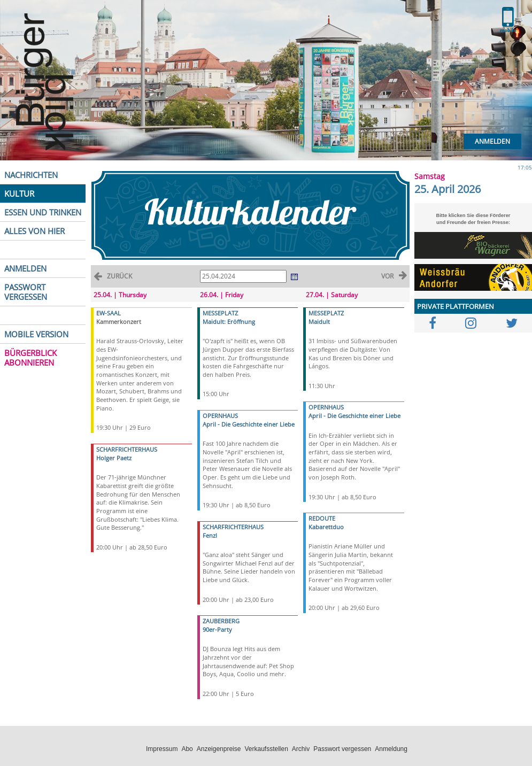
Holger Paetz (114, 458)
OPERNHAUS (220, 416)
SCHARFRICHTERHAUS (127, 449)
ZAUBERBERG (221, 621)
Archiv (301, 749)
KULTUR (19, 194)
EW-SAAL (109, 313)
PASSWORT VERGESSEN (26, 292)
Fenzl (210, 535)
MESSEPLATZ (220, 313)
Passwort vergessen (342, 749)
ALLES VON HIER (34, 231)
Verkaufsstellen (266, 749)
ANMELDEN (25, 268)
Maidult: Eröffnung (229, 322)
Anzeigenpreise (219, 749)
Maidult (319, 322)
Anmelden (492, 141)
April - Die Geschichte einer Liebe (249, 424)
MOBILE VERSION (36, 334)
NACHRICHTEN (31, 175)
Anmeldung (391, 749)
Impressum (162, 749)
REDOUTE (322, 518)
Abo (187, 749)
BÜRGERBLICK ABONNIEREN (30, 358)
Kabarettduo (326, 527)
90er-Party (217, 629)
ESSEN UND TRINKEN (43, 212)
